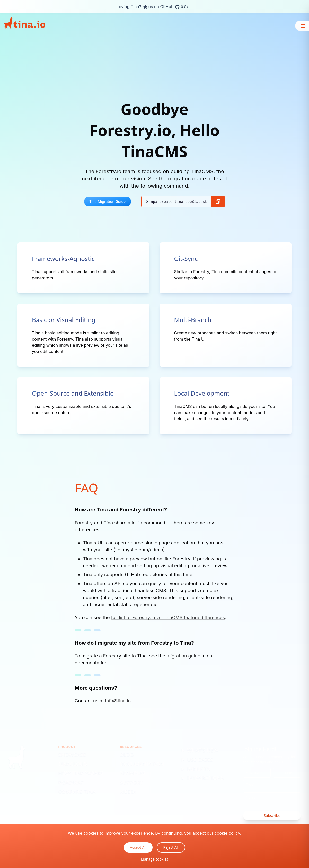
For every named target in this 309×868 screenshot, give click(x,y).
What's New (203, 750)
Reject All (171, 847)
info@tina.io (118, 701)
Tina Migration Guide (108, 201)
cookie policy (227, 833)
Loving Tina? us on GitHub (152, 7)
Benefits (199, 769)
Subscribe (272, 815)
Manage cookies (155, 859)
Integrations (205, 778)
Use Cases (200, 759)
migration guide (183, 656)
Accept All (138, 847)
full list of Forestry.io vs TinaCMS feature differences (168, 618)
